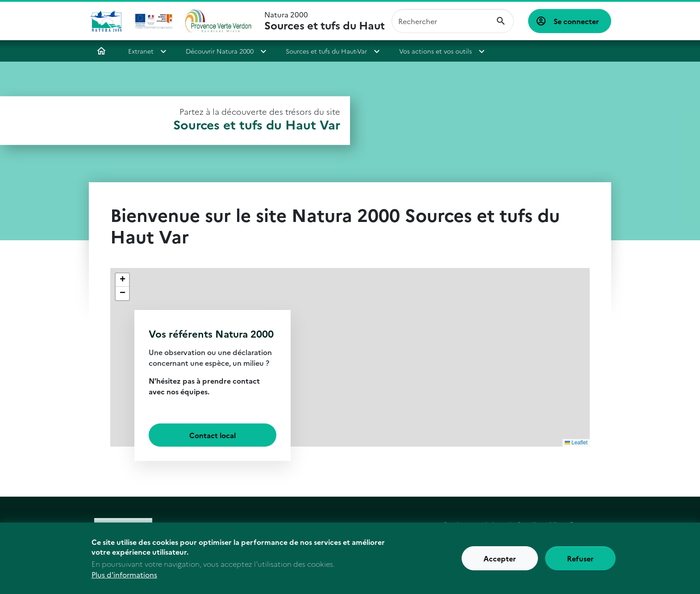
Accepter (500, 564)
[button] (122, 280)
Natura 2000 (324, 21)
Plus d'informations (124, 580)
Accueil (101, 51)
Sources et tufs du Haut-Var (326, 51)
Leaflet (576, 443)
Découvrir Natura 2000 (220, 51)
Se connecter (576, 21)
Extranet (141, 51)
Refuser (580, 564)
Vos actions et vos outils (435, 51)
